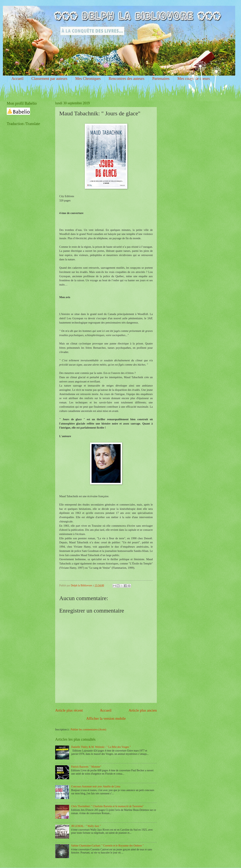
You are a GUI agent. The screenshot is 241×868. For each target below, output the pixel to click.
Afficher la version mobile (106, 718)
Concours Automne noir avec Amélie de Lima (96, 786)
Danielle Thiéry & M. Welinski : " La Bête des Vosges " (101, 747)
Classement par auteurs (49, 79)
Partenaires (161, 79)
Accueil (17, 79)
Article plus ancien (143, 710)
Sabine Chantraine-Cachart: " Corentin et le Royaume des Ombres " (108, 846)
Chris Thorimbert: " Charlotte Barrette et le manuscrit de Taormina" (107, 806)
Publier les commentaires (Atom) (88, 730)
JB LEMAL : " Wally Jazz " (86, 826)
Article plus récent (69, 710)
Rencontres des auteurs (126, 79)
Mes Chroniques (88, 79)
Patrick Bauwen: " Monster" (86, 767)
